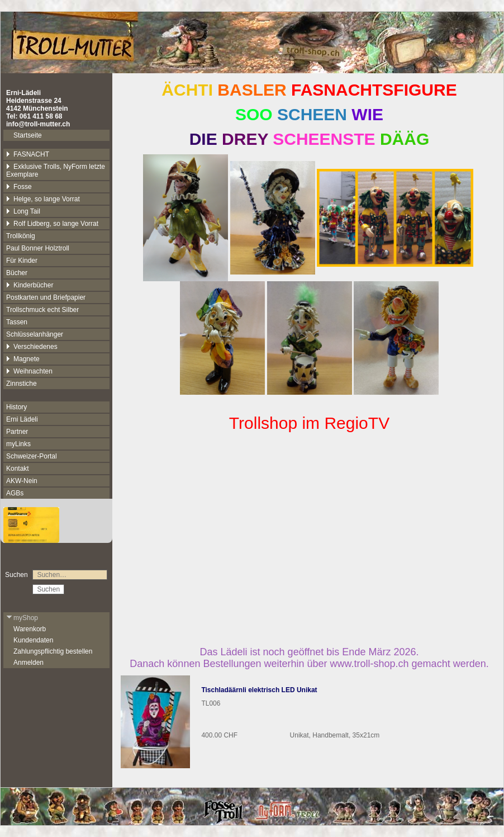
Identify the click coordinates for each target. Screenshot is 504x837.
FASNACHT (28, 154)
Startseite (28, 135)
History (16, 407)
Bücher (17, 273)
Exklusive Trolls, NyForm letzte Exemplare (56, 171)
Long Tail (23, 211)
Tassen (17, 322)
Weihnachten (29, 371)
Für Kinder (22, 261)
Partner (17, 432)
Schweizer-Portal (32, 456)
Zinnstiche (22, 384)
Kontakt (18, 469)
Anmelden (28, 663)
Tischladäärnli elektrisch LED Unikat (259, 690)
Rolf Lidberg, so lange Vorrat (52, 224)
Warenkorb (30, 629)
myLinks (18, 444)
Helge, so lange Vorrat (43, 199)
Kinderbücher (30, 285)
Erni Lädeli (22, 419)
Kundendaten (33, 640)
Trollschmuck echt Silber (42, 310)
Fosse (19, 187)
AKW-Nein (22, 481)
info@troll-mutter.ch (38, 124)
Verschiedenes (32, 347)
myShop (22, 618)
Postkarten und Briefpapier (46, 297)
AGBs (15, 493)
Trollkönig (21, 236)
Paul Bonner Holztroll (38, 248)
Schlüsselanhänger (35, 334)
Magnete (23, 359)
